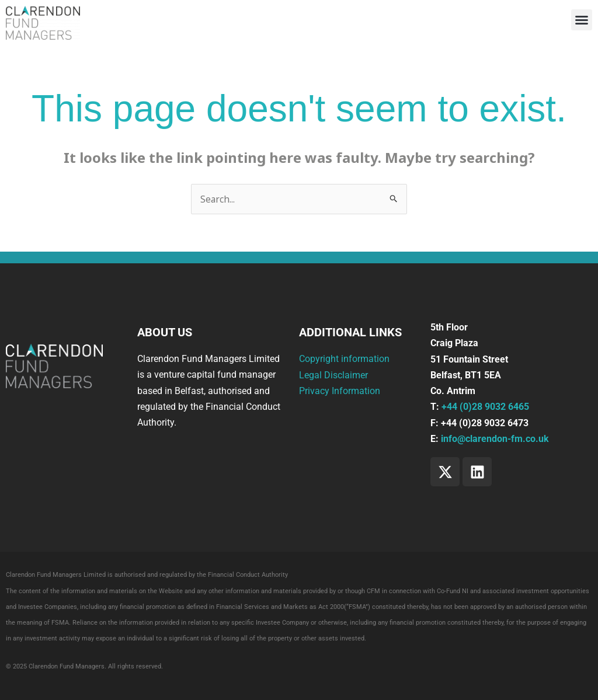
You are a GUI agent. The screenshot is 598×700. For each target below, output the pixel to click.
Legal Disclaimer (333, 375)
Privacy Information (340, 391)
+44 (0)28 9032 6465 (485, 407)
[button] (582, 20)
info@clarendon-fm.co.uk (495, 439)
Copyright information (344, 359)
